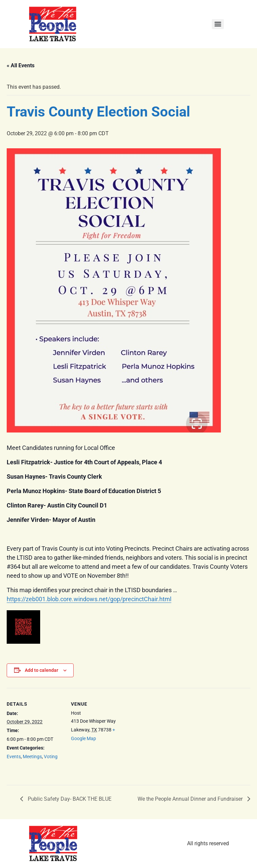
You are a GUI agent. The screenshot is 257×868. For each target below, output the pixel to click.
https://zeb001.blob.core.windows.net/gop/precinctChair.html (89, 599)
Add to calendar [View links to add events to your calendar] (41, 670)
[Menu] (218, 24)
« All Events (21, 65)
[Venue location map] (170, 734)
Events (14, 757)
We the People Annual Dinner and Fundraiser (191, 799)
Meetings (32, 757)
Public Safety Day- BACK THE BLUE (69, 799)
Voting (51, 757)
